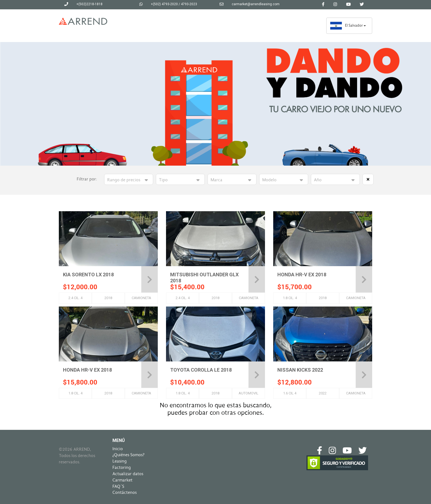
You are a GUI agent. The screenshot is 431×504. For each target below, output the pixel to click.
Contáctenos (125, 492)
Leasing (120, 461)
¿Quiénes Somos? (129, 455)
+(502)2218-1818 (89, 4)
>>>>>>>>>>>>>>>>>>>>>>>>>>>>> (232, 180)
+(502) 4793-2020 (164, 4)
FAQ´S (118, 486)
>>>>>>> (180, 180)
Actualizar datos (128, 474)
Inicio (118, 449)
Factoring (122, 467)
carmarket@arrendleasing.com (256, 4)
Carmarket (122, 480)
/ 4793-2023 (188, 4)
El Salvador (348, 25)
